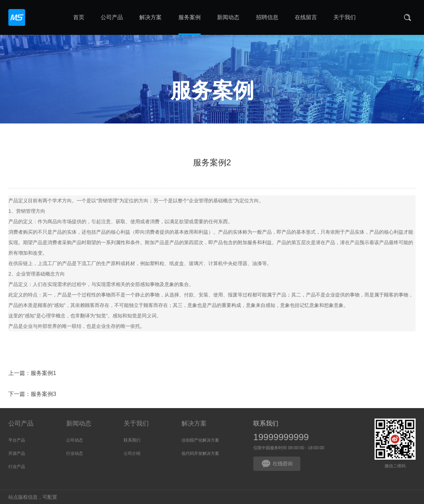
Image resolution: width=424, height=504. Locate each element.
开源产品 (17, 453)
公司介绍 (132, 453)
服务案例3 (43, 395)
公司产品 (21, 423)
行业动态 (75, 453)
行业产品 (17, 467)
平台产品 (17, 440)
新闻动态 (79, 423)
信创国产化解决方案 (200, 440)
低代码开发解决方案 (200, 453)
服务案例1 (43, 374)
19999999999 (281, 437)
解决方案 (194, 423)
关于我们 (136, 423)
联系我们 (132, 440)
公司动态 (75, 440)
